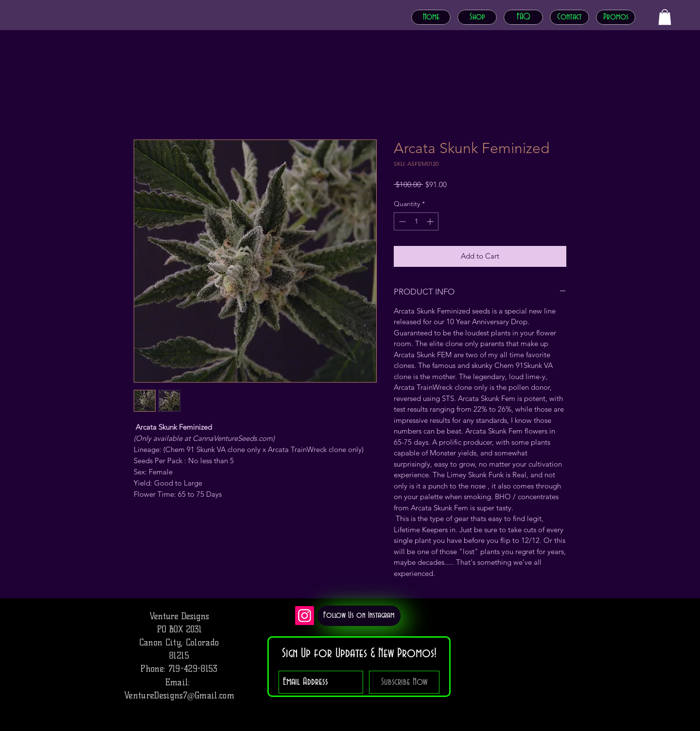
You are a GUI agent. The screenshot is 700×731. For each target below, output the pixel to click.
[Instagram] (305, 616)
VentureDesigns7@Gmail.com (179, 696)
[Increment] (431, 221)
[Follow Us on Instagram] (359, 616)
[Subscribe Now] (404, 682)
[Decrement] (401, 221)
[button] (665, 17)
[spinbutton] (416, 221)
